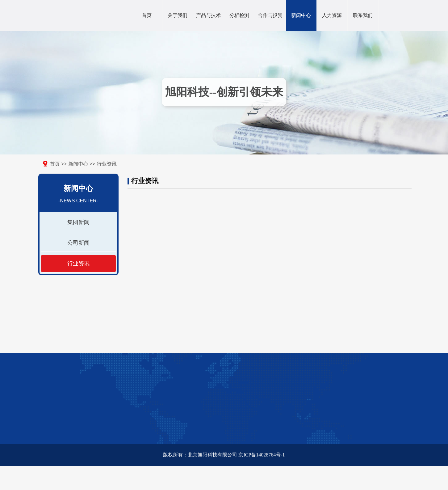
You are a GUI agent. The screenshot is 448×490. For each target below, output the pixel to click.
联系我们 (363, 15)
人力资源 (332, 15)
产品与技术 (208, 15)
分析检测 (239, 15)
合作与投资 (270, 15)
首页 (147, 15)
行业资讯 (100, 164)
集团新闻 (77, 222)
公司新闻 (77, 243)
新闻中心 (301, 15)
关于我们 (178, 15)
